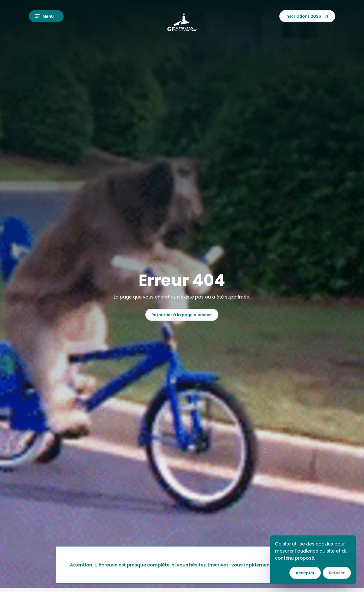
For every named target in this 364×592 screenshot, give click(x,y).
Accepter (305, 573)
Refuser (337, 573)
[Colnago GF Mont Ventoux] (182, 21)
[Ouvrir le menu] (46, 16)
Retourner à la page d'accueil (182, 315)
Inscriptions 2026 (307, 16)
